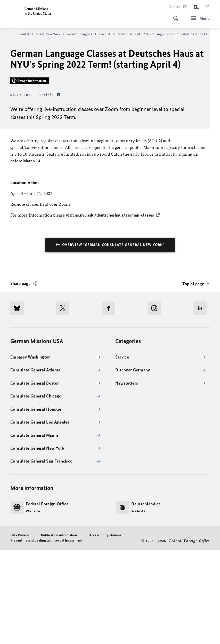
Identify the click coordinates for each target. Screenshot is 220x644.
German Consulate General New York (33, 34)
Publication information (59, 629)
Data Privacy (20, 629)
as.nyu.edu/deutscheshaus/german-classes (115, 309)
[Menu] (199, 18)
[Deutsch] (207, 7)
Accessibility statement (107, 629)
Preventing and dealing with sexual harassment (46, 634)
